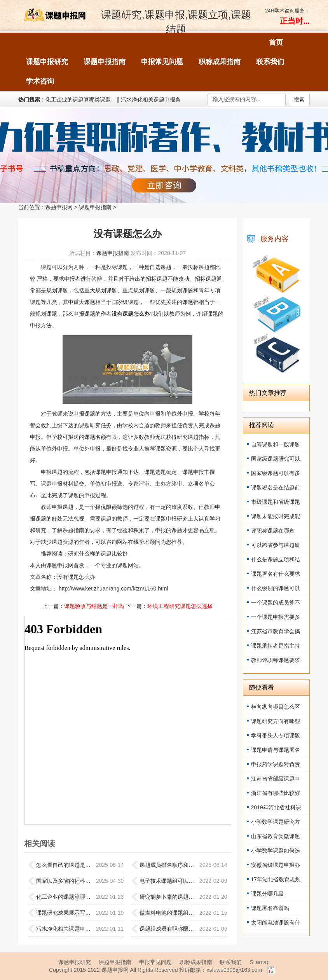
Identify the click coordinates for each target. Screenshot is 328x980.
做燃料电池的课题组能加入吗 (167, 913)
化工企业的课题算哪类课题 (78, 100)
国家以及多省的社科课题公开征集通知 (64, 881)
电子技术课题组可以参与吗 (167, 881)
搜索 (299, 100)
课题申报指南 (95, 207)
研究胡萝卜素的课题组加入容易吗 (167, 897)
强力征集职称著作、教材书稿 (164, 156)
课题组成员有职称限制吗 (167, 929)
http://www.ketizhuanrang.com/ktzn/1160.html (113, 589)
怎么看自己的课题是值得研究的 (64, 865)
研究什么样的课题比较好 (98, 554)
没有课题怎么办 (76, 577)
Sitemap (259, 962)
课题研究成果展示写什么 (64, 913)
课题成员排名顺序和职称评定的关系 (167, 865)
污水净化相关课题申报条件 (64, 929)
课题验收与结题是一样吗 (94, 606)
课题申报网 (59, 207)
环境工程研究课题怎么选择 (180, 606)
